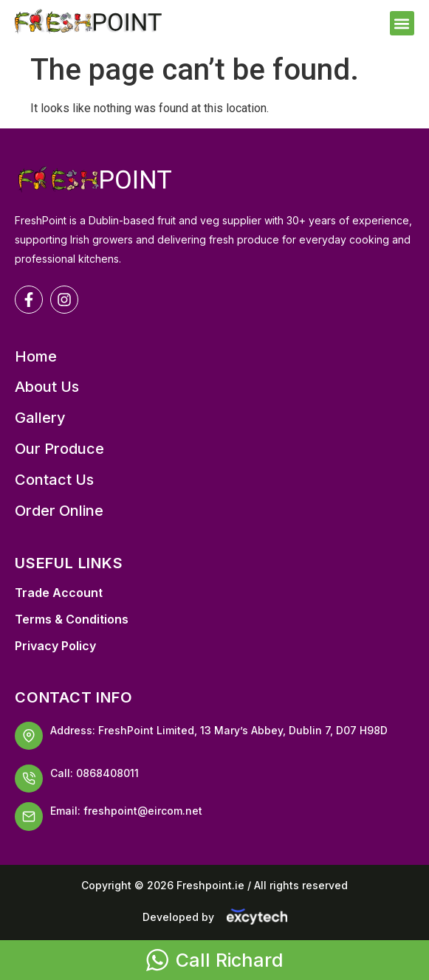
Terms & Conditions (72, 619)
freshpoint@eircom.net (143, 811)
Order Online (59, 511)
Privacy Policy (55, 646)
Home (36, 357)
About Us (47, 387)
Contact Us (54, 480)
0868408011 (107, 773)
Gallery (40, 418)
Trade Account (59, 593)
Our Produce (59, 449)
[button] (402, 23)
